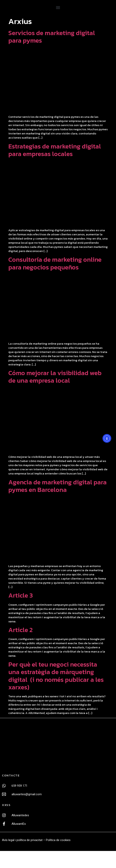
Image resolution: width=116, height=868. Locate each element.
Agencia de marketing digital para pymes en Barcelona (58, 486)
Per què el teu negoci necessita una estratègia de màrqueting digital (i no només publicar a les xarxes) (56, 676)
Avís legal (8, 840)
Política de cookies (58, 840)
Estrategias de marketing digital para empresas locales (55, 150)
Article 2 (20, 630)
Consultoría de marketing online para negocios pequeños (55, 263)
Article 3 (21, 595)
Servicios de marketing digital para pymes (52, 37)
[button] (58, 7)
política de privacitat (29, 840)
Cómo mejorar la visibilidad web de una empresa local (55, 377)
